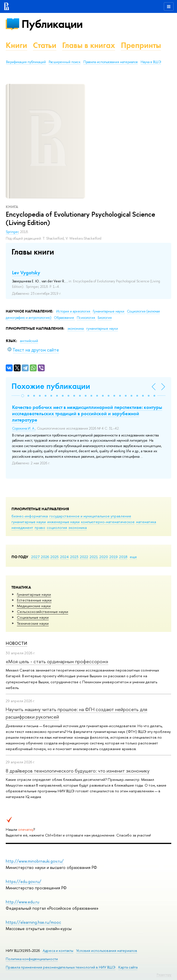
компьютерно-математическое (108, 522)
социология (57, 527)
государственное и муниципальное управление (90, 516)
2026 (45, 557)
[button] (23, 396)
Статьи (45, 45)
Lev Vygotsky (26, 273)
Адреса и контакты (58, 951)
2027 (35, 557)
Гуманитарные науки (34, 594)
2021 (94, 557)
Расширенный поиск (65, 62)
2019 (114, 557)
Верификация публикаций (26, 62)
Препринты (141, 45)
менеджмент (22, 527)
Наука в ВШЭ (151, 62)
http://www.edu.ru (22, 902)
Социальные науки (33, 617)
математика (146, 522)
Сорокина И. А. (24, 428)
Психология (86, 318)
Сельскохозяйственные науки (43, 612)
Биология (105, 318)
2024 (64, 557)
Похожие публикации (51, 386)
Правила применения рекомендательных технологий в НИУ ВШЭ (61, 967)
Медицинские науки (34, 606)
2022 (84, 557)
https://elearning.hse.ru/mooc (33, 922)
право (40, 527)
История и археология (74, 311)
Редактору (164, 975)
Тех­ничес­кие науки (33, 623)
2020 (104, 557)
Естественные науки (34, 600)
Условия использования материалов (107, 951)
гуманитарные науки (29, 522)
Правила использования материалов (111, 62)
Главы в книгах (89, 45)
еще (133, 557)
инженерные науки (63, 522)
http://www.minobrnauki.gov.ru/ (35, 861)
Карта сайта (128, 967)
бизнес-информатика (30, 516)
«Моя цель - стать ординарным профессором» (57, 661)
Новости (16, 643)
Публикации (52, 24)
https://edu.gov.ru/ (23, 881)
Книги (16, 45)
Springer (12, 232)
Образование (64, 318)
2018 (123, 557)
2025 (55, 557)
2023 (74, 557)
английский (29, 341)
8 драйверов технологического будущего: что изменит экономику (78, 771)
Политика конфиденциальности (32, 959)
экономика (78, 527)
